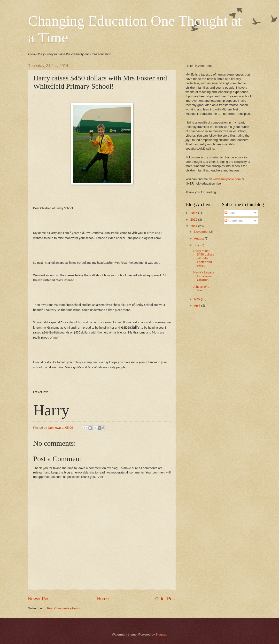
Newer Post (39, 599)
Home (103, 599)
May (197, 299)
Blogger (161, 634)
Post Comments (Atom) (63, 608)
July (197, 245)
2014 (194, 226)
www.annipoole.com (227, 179)
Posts (230, 213)
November (202, 232)
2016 (194, 213)
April (198, 306)
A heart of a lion (201, 288)
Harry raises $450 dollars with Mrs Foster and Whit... (204, 258)
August (199, 238)
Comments (234, 221)
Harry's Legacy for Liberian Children (204, 276)
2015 (194, 220)
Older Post (166, 599)
